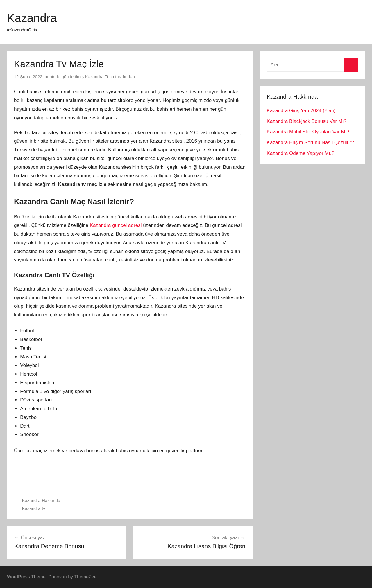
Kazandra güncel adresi (116, 225)
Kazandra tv (34, 508)
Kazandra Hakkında (41, 500)
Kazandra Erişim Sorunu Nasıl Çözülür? (310, 142)
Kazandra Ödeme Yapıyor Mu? (301, 153)
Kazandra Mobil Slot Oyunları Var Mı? (308, 132)
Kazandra (32, 18)
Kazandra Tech (99, 77)
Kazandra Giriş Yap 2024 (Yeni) (301, 111)
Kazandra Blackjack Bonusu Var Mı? (307, 121)
